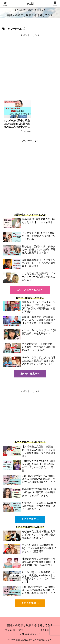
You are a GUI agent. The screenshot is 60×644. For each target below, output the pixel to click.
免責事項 (44, 630)
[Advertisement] (30, 68)
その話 (30, 4)
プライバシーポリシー (16, 630)
